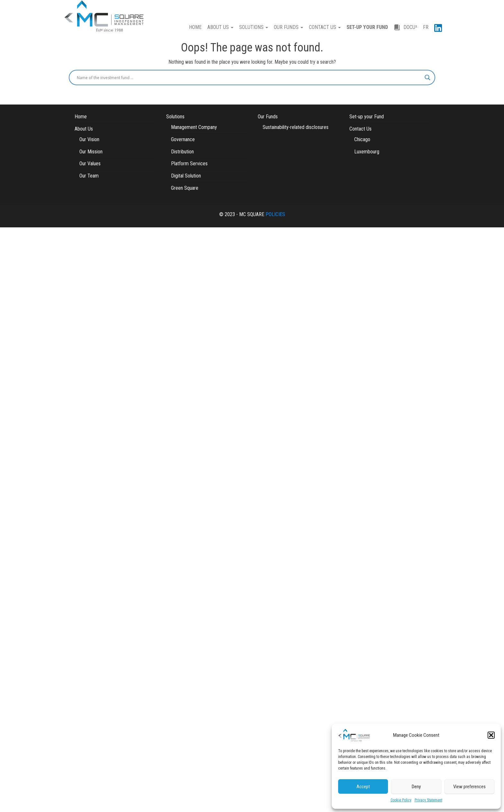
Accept (363, 787)
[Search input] (249, 78)
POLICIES (275, 214)
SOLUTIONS (254, 27)
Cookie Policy (401, 800)
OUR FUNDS (288, 27)
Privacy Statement (428, 800)
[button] (491, 735)
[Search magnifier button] (428, 78)
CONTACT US (325, 27)
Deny (416, 787)
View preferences (469, 787)
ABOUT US (220, 27)
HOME (195, 27)
